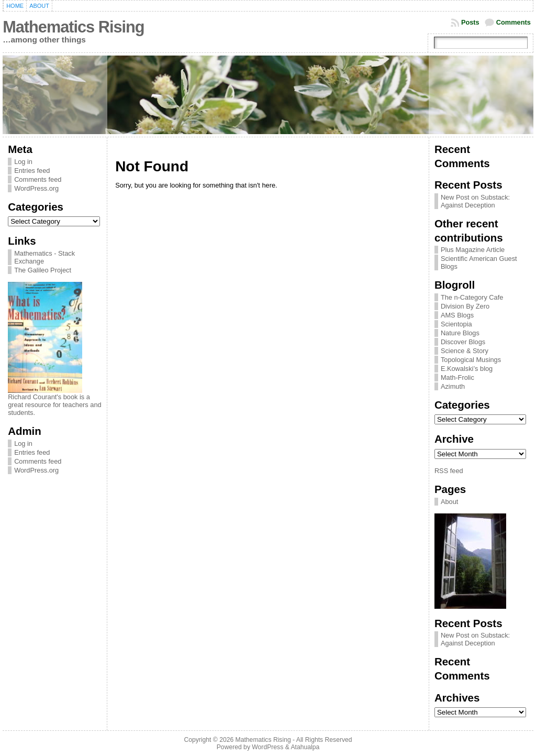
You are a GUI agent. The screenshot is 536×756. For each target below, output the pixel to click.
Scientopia (456, 324)
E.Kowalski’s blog (467, 369)
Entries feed (32, 171)
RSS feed (449, 471)
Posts (470, 22)
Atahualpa (305, 747)
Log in (23, 162)
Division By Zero (465, 306)
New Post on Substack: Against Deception (475, 201)
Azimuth (453, 386)
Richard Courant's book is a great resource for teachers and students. (55, 405)
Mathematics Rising (73, 27)
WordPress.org (36, 188)
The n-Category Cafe (472, 297)
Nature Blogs (460, 333)
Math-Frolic (457, 377)
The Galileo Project (43, 270)
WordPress (267, 747)
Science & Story (465, 351)
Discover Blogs (463, 342)
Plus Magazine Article (473, 250)
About (449, 502)
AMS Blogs (457, 315)
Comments (513, 22)
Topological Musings (471, 360)
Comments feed (38, 179)
